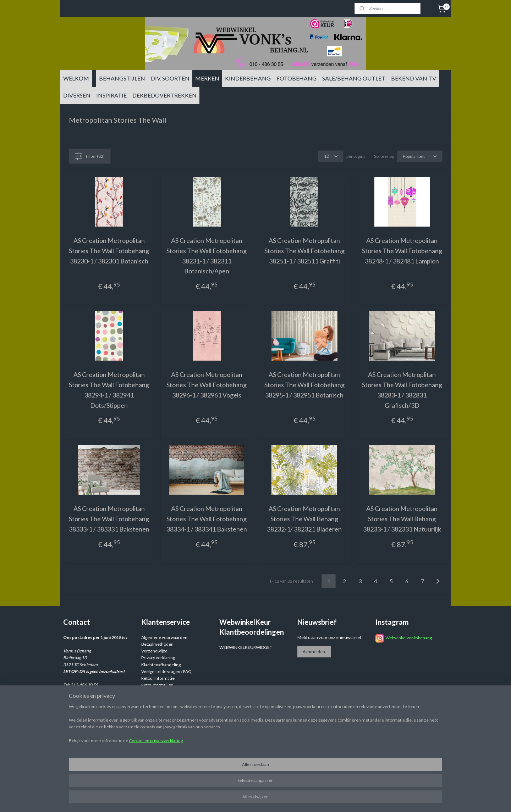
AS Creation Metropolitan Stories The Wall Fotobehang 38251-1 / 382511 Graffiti (304, 251)
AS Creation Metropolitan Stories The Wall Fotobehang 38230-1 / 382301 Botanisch (109, 251)
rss (310, 799)
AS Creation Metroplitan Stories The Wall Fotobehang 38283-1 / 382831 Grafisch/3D (402, 390)
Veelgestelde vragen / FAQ (166, 671)
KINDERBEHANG (248, 78)
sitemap (298, 799)
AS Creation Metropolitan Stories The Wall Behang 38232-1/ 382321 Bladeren (304, 519)
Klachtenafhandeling (161, 665)
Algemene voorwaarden (164, 637)
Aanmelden (314, 652)
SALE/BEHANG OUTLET (354, 78)
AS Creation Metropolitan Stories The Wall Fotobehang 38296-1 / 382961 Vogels (207, 385)
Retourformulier (157, 685)
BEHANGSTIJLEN (122, 78)
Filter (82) (90, 156)
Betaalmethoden (157, 644)
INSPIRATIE (111, 95)
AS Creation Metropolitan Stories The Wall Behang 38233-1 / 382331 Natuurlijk (402, 519)
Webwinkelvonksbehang (409, 638)
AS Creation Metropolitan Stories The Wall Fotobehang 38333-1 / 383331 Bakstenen (109, 519)
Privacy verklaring (158, 658)
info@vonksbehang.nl (97, 705)
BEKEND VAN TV (414, 78)
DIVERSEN (77, 95)
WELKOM (76, 78)
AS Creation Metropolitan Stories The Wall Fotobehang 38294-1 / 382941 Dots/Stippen (109, 390)
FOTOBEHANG (296, 78)
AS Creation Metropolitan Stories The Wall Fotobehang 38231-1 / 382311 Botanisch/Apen (207, 256)
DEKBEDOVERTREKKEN (164, 95)
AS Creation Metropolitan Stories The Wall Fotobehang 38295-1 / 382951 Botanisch (304, 385)
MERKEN (207, 78)
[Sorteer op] (420, 156)
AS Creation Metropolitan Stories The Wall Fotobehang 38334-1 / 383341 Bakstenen (207, 519)
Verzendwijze (154, 651)
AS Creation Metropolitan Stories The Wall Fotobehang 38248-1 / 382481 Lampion (402, 251)
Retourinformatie (158, 678)
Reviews (149, 692)
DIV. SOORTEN (170, 78)
